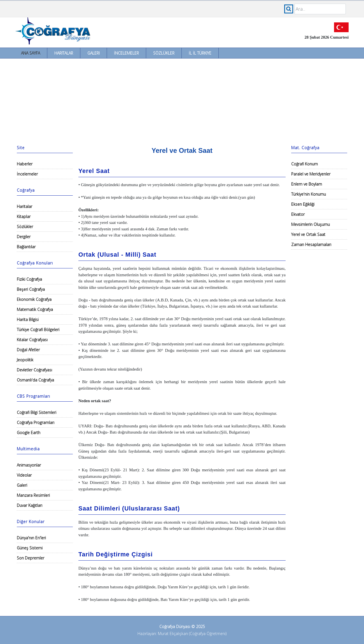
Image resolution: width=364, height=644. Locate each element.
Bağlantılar (26, 247)
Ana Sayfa (31, 53)
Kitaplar (24, 216)
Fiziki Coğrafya (29, 279)
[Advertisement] (182, 100)
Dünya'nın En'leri (31, 538)
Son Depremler (31, 558)
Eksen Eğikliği (303, 204)
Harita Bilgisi (28, 319)
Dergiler (24, 237)
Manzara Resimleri (33, 495)
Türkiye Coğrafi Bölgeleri (38, 330)
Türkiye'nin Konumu (309, 194)
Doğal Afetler (28, 350)
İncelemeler (126, 53)
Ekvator (298, 214)
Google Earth (29, 433)
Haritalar (64, 53)
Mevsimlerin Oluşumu (311, 224)
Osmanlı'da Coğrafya (35, 380)
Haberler (25, 164)
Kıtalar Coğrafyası (32, 340)
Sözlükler (164, 53)
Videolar (24, 475)
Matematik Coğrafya (35, 309)
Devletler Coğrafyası (34, 370)
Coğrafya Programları (36, 422)
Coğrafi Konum (305, 164)
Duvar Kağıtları (30, 505)
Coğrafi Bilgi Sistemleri (37, 412)
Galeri (94, 53)
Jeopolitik (25, 360)
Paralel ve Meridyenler (311, 174)
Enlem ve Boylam (307, 184)
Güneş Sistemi (30, 548)
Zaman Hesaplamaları (311, 244)
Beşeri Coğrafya (31, 289)
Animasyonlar (29, 465)
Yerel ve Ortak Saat (308, 234)
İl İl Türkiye (200, 53)
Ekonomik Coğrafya (34, 299)
